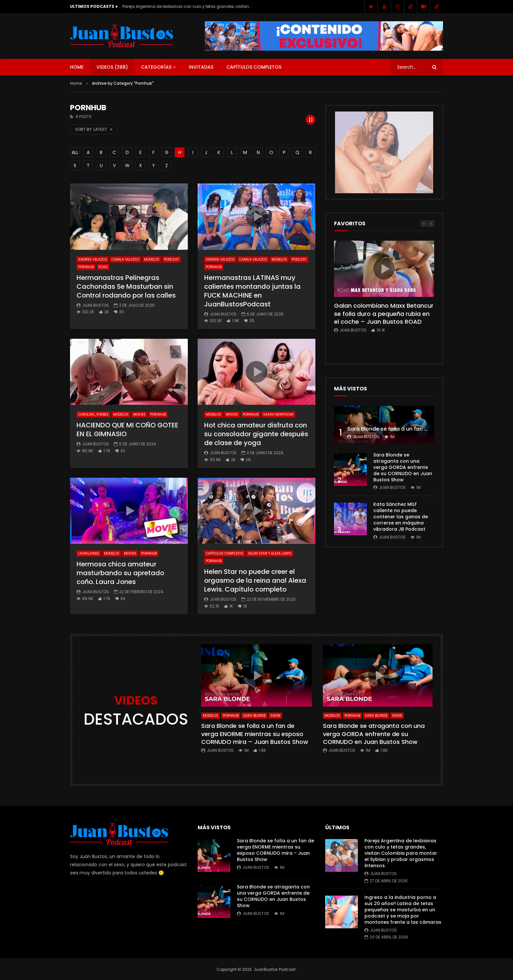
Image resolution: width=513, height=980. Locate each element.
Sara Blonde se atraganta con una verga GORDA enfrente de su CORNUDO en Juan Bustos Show (403, 467)
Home (77, 67)
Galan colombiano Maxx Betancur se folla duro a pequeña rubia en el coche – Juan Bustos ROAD (384, 314)
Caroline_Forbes (93, 414)
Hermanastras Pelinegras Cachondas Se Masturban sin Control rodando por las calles (126, 286)
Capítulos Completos (254, 67)
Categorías (156, 67)
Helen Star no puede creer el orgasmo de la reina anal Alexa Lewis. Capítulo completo (255, 580)
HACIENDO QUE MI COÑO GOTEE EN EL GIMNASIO (127, 430)
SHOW (275, 716)
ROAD (103, 267)
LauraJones (89, 553)
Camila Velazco (125, 259)
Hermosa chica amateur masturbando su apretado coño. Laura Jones (120, 573)
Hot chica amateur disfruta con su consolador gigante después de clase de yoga (256, 434)
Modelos (152, 259)
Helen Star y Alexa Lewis (270, 553)
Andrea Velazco (93, 259)
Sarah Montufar (278, 414)
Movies (139, 414)
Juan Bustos (96, 305)
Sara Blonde (254, 716)
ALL (75, 152)
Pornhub (86, 267)
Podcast (171, 259)
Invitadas (201, 67)
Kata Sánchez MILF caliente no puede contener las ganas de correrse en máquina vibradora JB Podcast (401, 517)
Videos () (112, 67)
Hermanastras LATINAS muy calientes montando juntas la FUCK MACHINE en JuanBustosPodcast (252, 291)
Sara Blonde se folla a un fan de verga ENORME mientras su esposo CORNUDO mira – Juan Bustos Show (255, 734)
